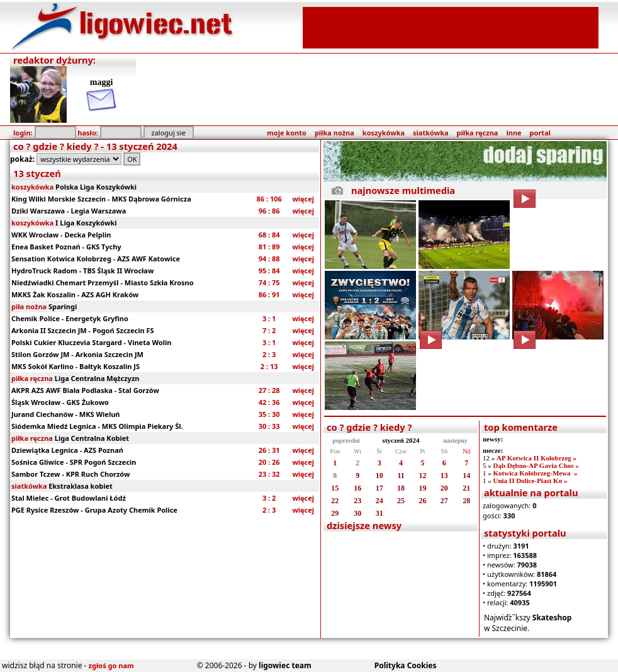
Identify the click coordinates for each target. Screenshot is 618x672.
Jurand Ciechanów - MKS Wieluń (66, 414)
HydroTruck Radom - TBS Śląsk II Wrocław (82, 271)
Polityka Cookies (406, 665)
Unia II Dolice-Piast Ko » (530, 481)
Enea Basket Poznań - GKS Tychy (66, 247)
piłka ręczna (478, 133)
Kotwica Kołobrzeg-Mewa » (535, 473)
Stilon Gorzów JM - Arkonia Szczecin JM (77, 354)
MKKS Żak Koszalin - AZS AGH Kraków (75, 294)
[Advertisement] (451, 26)
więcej (303, 199)
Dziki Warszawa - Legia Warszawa (69, 211)
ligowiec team (285, 665)
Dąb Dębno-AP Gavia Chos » (536, 465)
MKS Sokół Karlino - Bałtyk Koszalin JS (76, 366)
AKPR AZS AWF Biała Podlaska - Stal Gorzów (85, 390)
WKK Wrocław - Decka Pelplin (61, 235)
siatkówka (430, 133)
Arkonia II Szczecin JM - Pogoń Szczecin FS (83, 330)
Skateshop (552, 618)
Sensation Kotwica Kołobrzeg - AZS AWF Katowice (96, 259)
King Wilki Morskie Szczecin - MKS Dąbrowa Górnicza (101, 199)
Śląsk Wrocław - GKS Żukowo (60, 402)
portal (540, 133)
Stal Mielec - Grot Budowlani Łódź (69, 498)
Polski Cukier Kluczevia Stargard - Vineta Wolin (91, 342)
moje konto (287, 133)
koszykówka (384, 133)
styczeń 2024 (401, 440)
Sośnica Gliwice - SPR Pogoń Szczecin (74, 462)
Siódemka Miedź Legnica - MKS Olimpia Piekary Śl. (97, 426)
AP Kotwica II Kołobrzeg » (537, 458)
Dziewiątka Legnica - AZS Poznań (67, 450)
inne (514, 133)
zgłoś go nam (111, 665)
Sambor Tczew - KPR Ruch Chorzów (70, 474)
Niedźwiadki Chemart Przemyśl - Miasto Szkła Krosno (103, 282)
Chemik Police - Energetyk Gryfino (70, 318)
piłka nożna (334, 133)
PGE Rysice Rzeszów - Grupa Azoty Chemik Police (94, 510)
